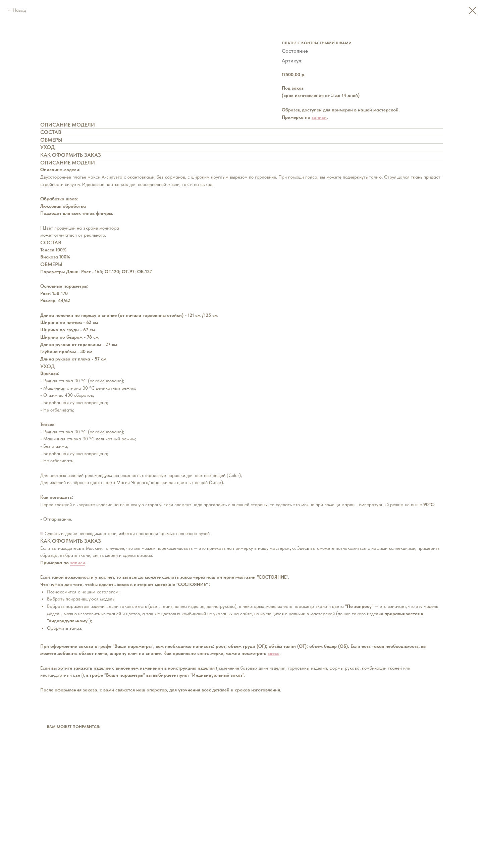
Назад (19, 10)
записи (319, 117)
